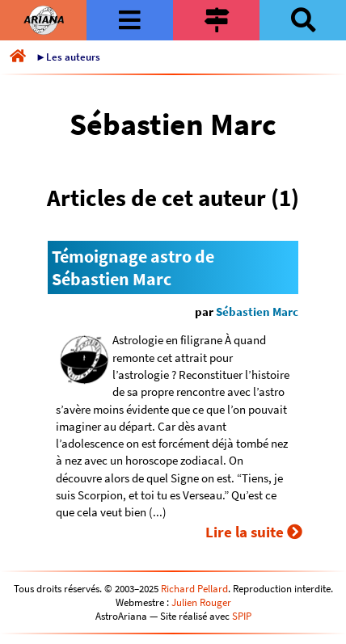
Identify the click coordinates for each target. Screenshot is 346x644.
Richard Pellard (194, 589)
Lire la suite (254, 532)
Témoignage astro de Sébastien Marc (133, 267)
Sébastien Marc (257, 311)
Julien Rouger (201, 602)
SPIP (242, 616)
